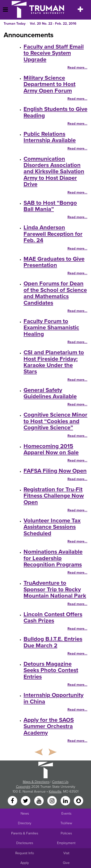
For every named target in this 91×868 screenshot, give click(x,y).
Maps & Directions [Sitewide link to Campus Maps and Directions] (36, 782)
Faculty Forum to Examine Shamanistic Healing (51, 328)
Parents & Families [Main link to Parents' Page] (25, 833)
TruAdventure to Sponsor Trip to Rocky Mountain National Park (55, 589)
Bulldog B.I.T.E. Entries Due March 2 (53, 642)
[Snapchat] (78, 801)
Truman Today (15, 24)
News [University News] (25, 814)
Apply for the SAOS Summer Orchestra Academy (49, 726)
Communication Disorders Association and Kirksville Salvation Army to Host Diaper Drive (54, 172)
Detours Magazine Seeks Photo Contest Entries (51, 670)
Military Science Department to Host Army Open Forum (50, 84)
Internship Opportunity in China (54, 698)
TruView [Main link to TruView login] (66, 823)
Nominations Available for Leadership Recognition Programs (53, 558)
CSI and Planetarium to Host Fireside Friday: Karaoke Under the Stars (54, 362)
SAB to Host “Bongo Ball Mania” (50, 206)
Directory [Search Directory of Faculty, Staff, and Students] (25, 823)
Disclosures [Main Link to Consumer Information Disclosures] (25, 843)
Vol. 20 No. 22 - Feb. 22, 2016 (53, 24)
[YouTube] (39, 801)
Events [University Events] (66, 814)
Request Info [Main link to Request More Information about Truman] (25, 853)
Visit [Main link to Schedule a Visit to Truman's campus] (66, 853)
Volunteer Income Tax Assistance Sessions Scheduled (52, 527)
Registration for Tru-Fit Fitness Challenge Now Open (54, 496)
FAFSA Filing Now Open (55, 471)
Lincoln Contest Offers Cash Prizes (53, 618)
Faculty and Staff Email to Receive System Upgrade (54, 53)
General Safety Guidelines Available (50, 393)
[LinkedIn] (66, 801)
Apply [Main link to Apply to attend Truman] (25, 863)
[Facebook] (13, 801)
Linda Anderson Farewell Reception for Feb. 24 (53, 234)
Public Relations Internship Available (50, 137)
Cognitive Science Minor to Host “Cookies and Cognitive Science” (55, 421)
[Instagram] (53, 801)
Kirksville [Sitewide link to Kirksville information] (55, 792)
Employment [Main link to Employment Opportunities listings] (66, 843)
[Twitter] (26, 801)
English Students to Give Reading (55, 112)
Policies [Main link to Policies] (66, 833)
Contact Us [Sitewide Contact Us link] (60, 782)
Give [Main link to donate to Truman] (66, 863)
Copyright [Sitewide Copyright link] (23, 787)
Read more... (77, 68)
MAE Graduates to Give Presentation (54, 262)
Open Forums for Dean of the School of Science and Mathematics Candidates (55, 293)
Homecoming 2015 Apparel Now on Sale (51, 449)
